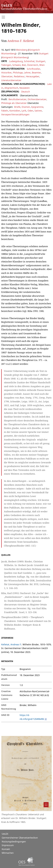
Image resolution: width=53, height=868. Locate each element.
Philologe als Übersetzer (14, 103)
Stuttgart (44, 53)
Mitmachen (8, 853)
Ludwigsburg (16, 61)
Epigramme (37, 107)
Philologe (18, 73)
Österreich (33, 65)
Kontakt (6, 849)
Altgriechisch (11, 88)
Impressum (8, 845)
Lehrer (27, 73)
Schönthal (29, 61)
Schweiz (16, 65)
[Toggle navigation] (26, 17)
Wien (42, 65)
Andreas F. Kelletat (21, 41)
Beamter (36, 73)
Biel (24, 65)
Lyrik (24, 111)
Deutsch (26, 92)
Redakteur (19, 76)
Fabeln (5, 111)
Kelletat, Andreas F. (11, 644)
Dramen (26, 107)
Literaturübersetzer (11, 80)
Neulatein (25, 88)
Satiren (38, 111)
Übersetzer (7, 76)
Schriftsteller (33, 69)
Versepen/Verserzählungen (15, 114)
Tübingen (6, 65)
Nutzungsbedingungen (14, 842)
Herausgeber (33, 76)
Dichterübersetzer (37, 99)
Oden (30, 111)
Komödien (15, 111)
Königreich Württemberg (15, 57)
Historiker (6, 73)
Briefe (17, 107)
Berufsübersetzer (17, 99)
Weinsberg (22, 50)
